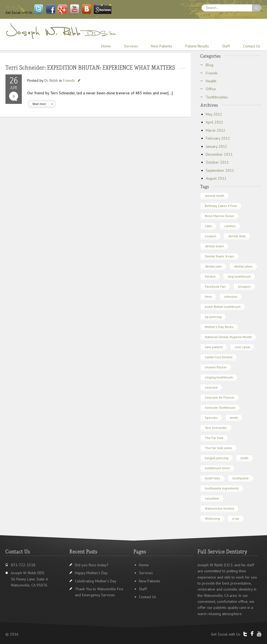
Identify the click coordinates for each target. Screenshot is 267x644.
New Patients (162, 46)
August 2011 (216, 178)
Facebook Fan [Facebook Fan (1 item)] (215, 286)
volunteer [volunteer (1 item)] (212, 498)
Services (131, 46)
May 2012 (214, 114)
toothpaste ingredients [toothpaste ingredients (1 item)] (222, 488)
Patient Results (197, 46)
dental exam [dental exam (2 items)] (214, 246)
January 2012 (216, 146)
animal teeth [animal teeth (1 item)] (215, 196)
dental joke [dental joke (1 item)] (213, 266)
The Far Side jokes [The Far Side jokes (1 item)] (219, 448)
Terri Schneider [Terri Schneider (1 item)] (216, 428)
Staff (226, 46)
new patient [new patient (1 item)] (214, 347)
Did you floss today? (92, 565)
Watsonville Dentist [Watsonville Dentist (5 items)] (219, 508)
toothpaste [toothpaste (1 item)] (241, 478)
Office (211, 89)
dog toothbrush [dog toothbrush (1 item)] (239, 276)
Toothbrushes (217, 97)
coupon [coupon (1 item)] (210, 236)
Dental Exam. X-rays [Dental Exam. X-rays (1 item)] (220, 256)
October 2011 (217, 162)
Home (106, 46)
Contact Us (252, 46)
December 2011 (219, 154)
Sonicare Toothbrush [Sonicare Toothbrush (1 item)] (220, 407)
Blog (210, 65)
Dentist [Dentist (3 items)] (210, 276)
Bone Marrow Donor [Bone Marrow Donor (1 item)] (219, 216)
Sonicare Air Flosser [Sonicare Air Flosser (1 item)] (220, 397)
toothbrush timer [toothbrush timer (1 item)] (217, 468)
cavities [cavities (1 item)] (230, 226)
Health (211, 81)
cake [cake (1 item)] (208, 226)
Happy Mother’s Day (91, 573)
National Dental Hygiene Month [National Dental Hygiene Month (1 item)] (228, 337)
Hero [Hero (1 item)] (208, 297)
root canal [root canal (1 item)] (242, 347)
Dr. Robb (51, 80)
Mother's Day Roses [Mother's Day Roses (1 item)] (219, 327)
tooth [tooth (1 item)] (245, 458)
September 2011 (220, 170)
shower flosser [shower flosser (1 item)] (216, 367)
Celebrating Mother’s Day (96, 581)
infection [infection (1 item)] (231, 297)
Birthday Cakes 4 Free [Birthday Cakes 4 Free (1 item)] (221, 206)
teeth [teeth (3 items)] (234, 418)
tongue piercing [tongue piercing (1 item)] (217, 458)
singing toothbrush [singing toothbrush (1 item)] (219, 377)
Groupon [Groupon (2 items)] (244, 286)
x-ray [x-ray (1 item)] (236, 518)
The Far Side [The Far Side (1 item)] (214, 438)
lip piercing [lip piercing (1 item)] (213, 317)
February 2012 (218, 138)
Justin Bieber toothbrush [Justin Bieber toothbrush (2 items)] (223, 307)
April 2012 (214, 122)
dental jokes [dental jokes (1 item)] (243, 266)
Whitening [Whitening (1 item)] (212, 518)
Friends (69, 80)
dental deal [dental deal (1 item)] (237, 236)
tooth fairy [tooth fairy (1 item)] (213, 478)
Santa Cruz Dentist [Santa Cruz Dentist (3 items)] (219, 357)
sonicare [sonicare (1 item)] (211, 387)
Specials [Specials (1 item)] (211, 418)
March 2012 (216, 130)
